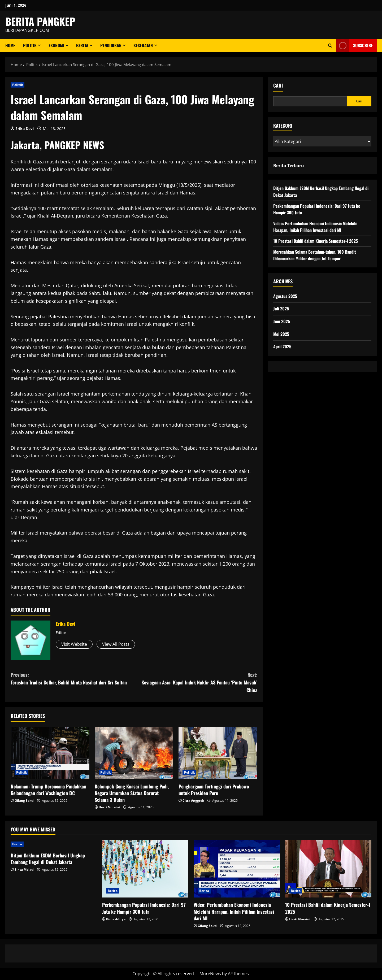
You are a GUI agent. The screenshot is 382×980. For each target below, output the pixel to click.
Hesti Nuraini (109, 807)
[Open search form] (330, 45)
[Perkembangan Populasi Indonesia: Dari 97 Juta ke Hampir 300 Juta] (145, 869)
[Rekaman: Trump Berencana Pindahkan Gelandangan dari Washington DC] (50, 753)
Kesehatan (143, 45)
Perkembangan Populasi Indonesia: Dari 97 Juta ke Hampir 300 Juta (144, 908)
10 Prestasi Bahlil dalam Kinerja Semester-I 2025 (316, 241)
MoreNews (210, 974)
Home (10, 45)
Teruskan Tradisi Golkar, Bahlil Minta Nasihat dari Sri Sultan (72, 678)
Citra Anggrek (193, 801)
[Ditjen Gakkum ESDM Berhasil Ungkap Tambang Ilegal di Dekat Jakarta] (54, 844)
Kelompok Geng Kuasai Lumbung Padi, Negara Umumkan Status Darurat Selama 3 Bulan (132, 793)
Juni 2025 (282, 321)
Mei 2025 (281, 334)
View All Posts (116, 644)
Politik (30, 45)
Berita (82, 45)
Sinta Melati (24, 870)
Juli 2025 (281, 309)
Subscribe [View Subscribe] (354, 45)
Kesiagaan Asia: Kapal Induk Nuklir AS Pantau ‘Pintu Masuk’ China (196, 682)
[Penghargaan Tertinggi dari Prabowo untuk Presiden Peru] (218, 753)
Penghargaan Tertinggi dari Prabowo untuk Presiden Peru (214, 790)
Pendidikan (111, 45)
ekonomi (56, 45)
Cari (278, 86)
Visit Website (74, 644)
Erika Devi (25, 129)
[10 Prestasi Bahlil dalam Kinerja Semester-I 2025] (328, 869)
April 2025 (282, 346)
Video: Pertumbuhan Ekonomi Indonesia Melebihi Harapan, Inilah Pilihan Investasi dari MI (315, 227)
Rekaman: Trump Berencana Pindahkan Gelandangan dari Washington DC (48, 790)
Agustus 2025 (285, 296)
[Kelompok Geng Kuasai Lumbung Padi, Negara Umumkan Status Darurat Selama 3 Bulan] (134, 753)
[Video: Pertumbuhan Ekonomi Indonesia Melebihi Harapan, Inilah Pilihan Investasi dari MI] (237, 869)
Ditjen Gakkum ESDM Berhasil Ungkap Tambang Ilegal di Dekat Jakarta (48, 859)
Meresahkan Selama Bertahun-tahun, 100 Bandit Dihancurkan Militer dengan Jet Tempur (315, 255)
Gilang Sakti (24, 801)
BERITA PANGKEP (40, 21)
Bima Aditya (116, 919)
